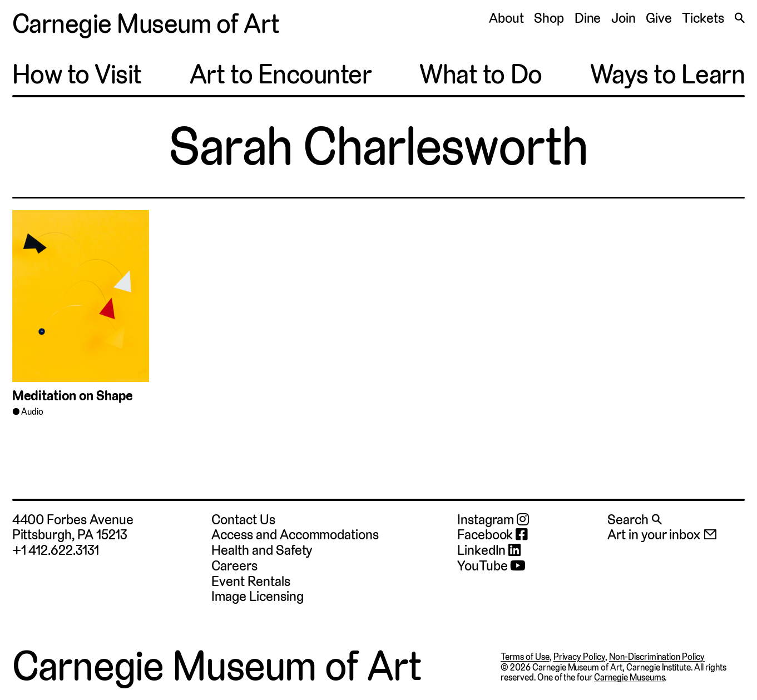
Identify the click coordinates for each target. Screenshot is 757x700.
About (506, 18)
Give (659, 18)
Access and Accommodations (295, 535)
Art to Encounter (281, 75)
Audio (32, 412)
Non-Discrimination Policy (657, 657)
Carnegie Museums (629, 677)
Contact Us (243, 520)
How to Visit (77, 75)
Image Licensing (257, 596)
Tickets (703, 18)
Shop (549, 18)
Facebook (493, 535)
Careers (234, 566)
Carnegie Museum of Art (146, 24)
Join (624, 18)
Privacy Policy (579, 657)
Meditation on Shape (73, 396)
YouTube (491, 566)
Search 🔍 (635, 520)
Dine (588, 18)
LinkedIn (489, 550)
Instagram (493, 520)
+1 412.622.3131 (56, 550)
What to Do (481, 75)
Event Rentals (251, 581)
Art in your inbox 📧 (662, 535)
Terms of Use (525, 657)
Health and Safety (262, 550)
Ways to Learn (668, 75)
